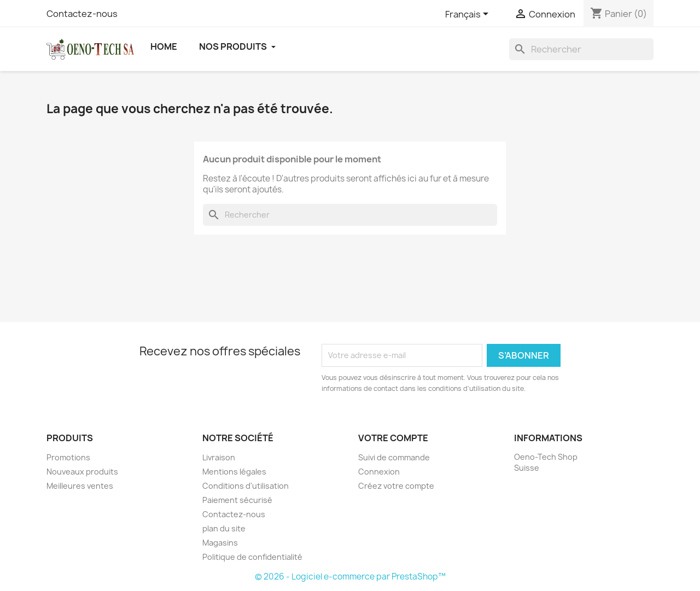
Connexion (379, 472)
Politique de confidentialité (252, 557)
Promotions (68, 457)
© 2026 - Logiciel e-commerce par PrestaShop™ (350, 577)
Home (164, 46)
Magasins (220, 543)
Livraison (219, 457)
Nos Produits (237, 46)
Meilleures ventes (80, 486)
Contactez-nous (82, 14)
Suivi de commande (394, 457)
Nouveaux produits (82, 472)
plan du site (224, 528)
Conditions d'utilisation (246, 486)
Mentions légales (234, 472)
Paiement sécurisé (237, 500)
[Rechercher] (581, 49)
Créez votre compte (396, 486)
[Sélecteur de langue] (469, 15)
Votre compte (393, 438)
